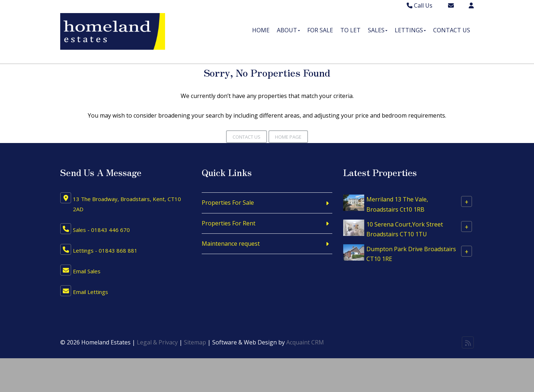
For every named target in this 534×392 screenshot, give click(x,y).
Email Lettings (91, 292)
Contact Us (452, 30)
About (288, 30)
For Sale (320, 30)
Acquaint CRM (305, 342)
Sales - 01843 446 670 (101, 230)
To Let (350, 30)
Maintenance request (231, 244)
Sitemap (195, 342)
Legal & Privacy (157, 342)
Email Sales (87, 271)
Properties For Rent (229, 223)
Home (261, 30)
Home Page (288, 137)
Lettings (410, 30)
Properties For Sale (228, 203)
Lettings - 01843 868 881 (105, 250)
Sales (378, 30)
